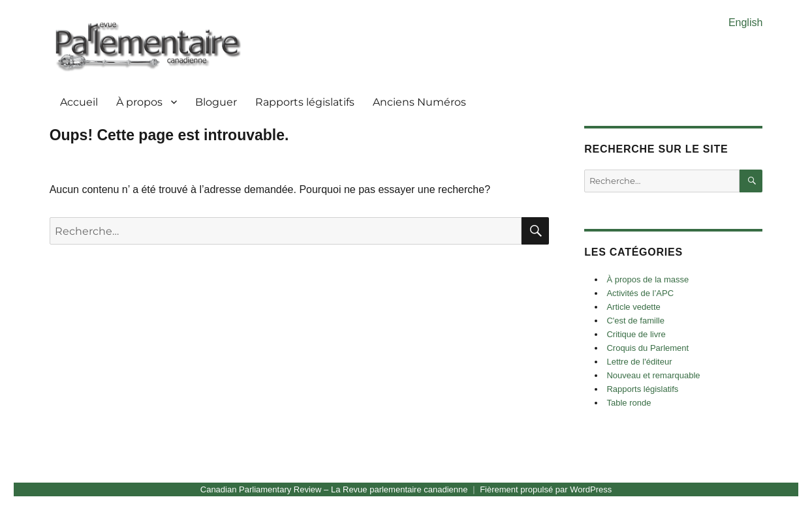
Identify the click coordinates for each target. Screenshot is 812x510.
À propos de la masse (648, 279)
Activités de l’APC (640, 293)
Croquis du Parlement (648, 348)
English (745, 22)
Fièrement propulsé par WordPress (546, 489)
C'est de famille (635, 321)
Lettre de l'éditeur (639, 362)
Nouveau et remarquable (653, 375)
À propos (139, 102)
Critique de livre (636, 334)
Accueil (79, 102)
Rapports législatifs (305, 102)
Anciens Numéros (419, 102)
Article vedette (633, 307)
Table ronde (629, 403)
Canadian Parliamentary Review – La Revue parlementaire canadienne (334, 489)
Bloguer (216, 102)
